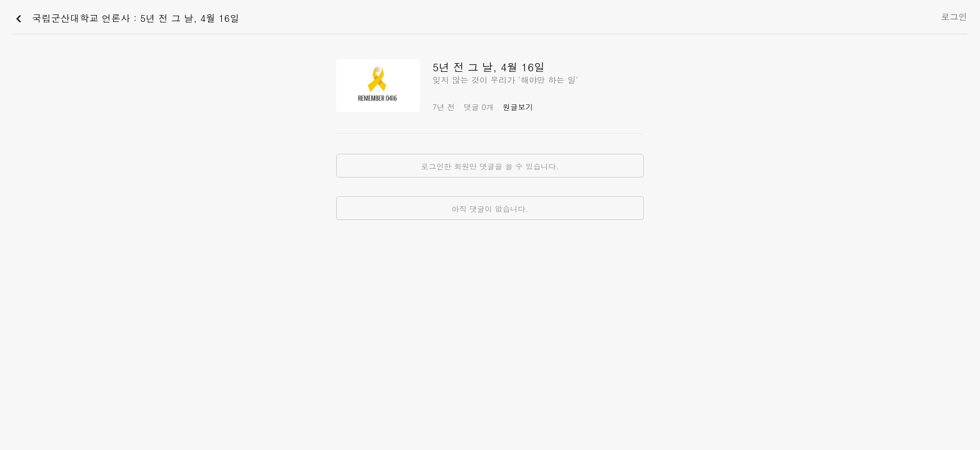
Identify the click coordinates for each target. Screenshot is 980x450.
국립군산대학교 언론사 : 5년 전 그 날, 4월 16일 (125, 19)
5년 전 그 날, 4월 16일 (489, 67)
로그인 (954, 16)
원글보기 (518, 107)
